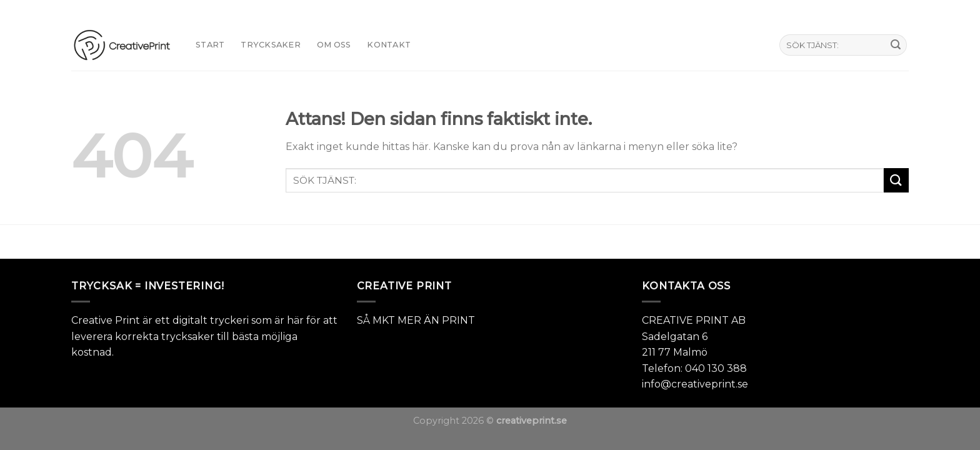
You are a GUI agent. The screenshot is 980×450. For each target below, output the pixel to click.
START (210, 45)
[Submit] (896, 45)
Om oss (334, 45)
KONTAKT (389, 45)
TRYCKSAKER (271, 45)
